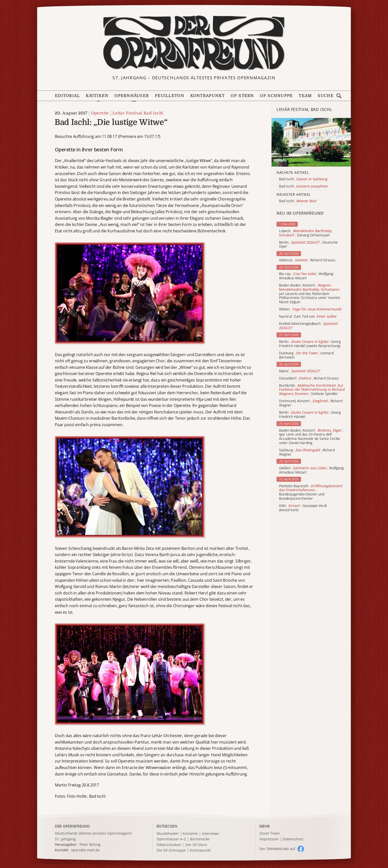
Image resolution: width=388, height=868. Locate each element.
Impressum (269, 839)
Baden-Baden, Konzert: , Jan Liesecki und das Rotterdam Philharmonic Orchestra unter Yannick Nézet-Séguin (310, 294)
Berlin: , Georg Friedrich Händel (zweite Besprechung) (310, 344)
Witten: (311, 309)
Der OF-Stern (196, 845)
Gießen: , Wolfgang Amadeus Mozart (311, 470)
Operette (100, 113)
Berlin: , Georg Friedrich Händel (310, 415)
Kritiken (97, 96)
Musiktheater (168, 834)
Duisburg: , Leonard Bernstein (306, 355)
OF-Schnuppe (276, 96)
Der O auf (277, 849)
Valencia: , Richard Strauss (307, 260)
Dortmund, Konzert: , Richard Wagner (311, 403)
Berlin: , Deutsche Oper (308, 245)
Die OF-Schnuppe (171, 850)
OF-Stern (242, 96)
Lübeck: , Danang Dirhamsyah (306, 233)
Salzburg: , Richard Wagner (307, 452)
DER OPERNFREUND (72, 826)
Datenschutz (293, 839)
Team (305, 96)
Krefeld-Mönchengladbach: (308, 326)
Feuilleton (170, 96)
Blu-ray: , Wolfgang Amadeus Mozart (306, 276)
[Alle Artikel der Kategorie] (311, 142)
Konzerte (190, 834)
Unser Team (269, 833)
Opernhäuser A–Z (171, 839)
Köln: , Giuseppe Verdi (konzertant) (303, 508)
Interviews (210, 834)
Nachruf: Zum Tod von (308, 317)
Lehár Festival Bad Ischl (138, 113)
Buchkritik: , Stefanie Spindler (312, 390)
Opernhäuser (132, 96)
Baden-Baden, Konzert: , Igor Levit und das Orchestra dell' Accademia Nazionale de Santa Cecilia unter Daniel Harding (311, 437)
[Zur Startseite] (194, 43)
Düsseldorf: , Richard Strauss (309, 378)
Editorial (67, 96)
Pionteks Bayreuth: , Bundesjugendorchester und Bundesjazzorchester (311, 492)
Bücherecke (200, 839)
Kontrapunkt (208, 96)
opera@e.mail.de (85, 850)
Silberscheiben (169, 845)
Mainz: (300, 371)
